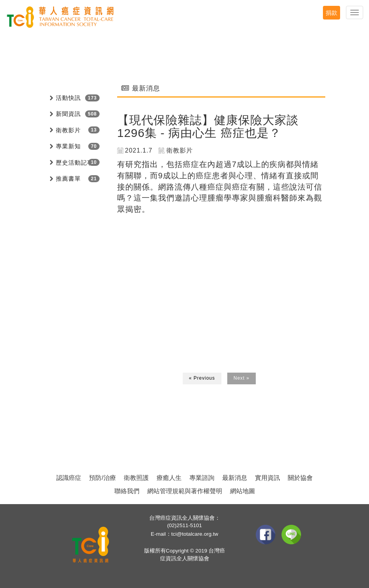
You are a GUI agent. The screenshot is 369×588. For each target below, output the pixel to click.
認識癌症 (69, 478)
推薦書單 (68, 179)
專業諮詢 (202, 478)
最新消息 (235, 478)
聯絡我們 (127, 491)
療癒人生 (169, 478)
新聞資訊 (68, 114)
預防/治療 (102, 478)
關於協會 (300, 478)
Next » (242, 378)
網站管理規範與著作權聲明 (185, 491)
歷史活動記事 (75, 163)
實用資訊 (267, 478)
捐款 (332, 13)
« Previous (202, 378)
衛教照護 (136, 478)
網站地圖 (242, 491)
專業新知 (68, 146)
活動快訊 (68, 98)
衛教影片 (68, 130)
